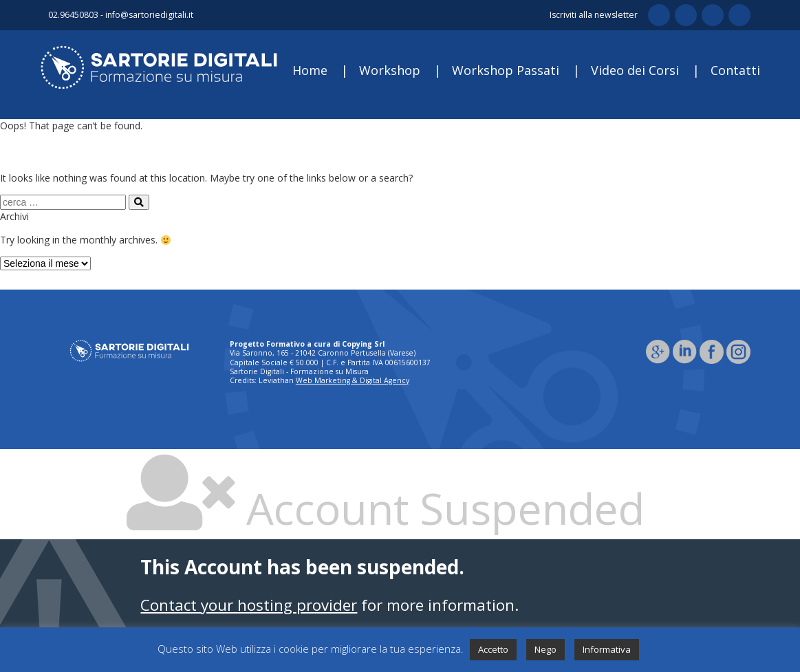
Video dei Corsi (635, 70)
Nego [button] (545, 649)
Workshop (390, 70)
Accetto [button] (493, 649)
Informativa (607, 649)
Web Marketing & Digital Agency (353, 380)
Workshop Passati (506, 70)
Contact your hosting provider (249, 605)
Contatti (735, 70)
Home (310, 70)
